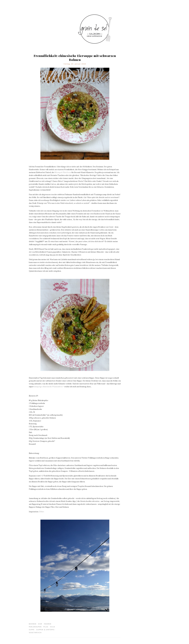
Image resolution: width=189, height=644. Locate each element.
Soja (53, 627)
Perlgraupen (35, 627)
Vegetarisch (35, 633)
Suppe (32, 630)
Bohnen (33, 624)
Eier (40, 624)
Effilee (42, 512)
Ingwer (48, 624)
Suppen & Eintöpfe (45, 630)
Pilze (46, 627)
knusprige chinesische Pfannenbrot (48, 387)
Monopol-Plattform (63, 172)
